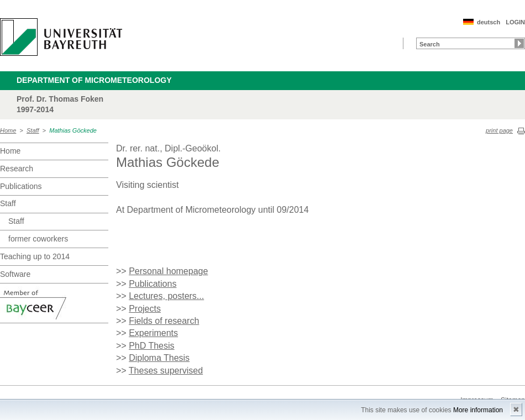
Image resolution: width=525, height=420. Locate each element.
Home (8, 130)
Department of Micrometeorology (94, 80)
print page (499, 130)
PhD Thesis (151, 346)
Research (17, 169)
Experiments (153, 333)
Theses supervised (166, 371)
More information (478, 410)
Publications (21, 186)
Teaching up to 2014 (35, 256)
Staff (33, 130)
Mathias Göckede (73, 130)
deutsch (489, 22)
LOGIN (515, 22)
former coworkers (38, 239)
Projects (145, 309)
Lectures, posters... (166, 296)
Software (15, 274)
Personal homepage (168, 271)
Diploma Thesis (159, 358)
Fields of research (164, 321)
